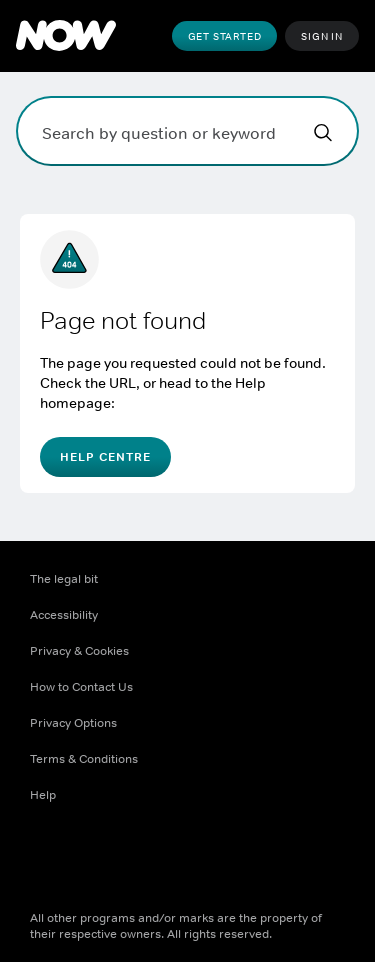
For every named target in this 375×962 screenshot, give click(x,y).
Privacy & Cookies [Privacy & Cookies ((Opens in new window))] (79, 651)
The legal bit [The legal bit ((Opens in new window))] (64, 579)
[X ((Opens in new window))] (98, 859)
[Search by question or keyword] (187, 131)
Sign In (322, 36)
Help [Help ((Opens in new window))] (43, 795)
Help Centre (105, 457)
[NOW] (66, 36)
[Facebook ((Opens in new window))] (46, 859)
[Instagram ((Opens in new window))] (150, 859)
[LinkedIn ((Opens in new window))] (254, 859)
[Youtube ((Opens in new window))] (202, 859)
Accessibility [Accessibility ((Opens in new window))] (64, 615)
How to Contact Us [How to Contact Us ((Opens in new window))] (81, 687)
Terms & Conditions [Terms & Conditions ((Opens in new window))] (84, 759)
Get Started (225, 36)
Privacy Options (73, 723)
